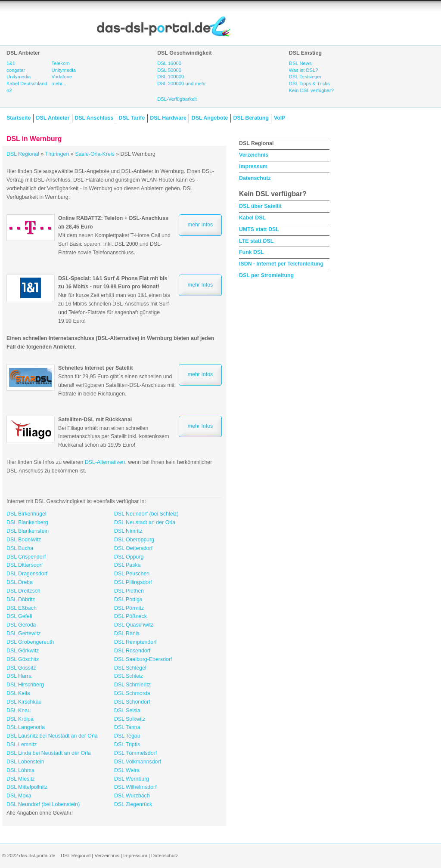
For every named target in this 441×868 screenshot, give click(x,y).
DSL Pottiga (128, 599)
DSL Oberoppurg (134, 540)
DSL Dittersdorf (25, 565)
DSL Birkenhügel (26, 514)
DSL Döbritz (21, 599)
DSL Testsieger (305, 77)
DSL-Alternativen (105, 462)
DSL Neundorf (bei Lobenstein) (43, 804)
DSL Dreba (20, 582)
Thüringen (57, 154)
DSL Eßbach (22, 608)
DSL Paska (127, 565)
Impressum (253, 167)
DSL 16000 (169, 63)
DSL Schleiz (129, 676)
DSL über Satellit (260, 206)
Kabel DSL (252, 218)
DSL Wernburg (132, 779)
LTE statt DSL (256, 241)
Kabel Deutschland (27, 83)
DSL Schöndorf (132, 702)
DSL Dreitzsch (23, 591)
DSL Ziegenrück (133, 804)
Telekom (61, 63)
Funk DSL (252, 252)
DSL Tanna (127, 727)
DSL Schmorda (132, 693)
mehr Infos (200, 225)
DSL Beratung (251, 118)
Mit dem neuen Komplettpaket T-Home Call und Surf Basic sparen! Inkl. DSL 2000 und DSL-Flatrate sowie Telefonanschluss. (114, 235)
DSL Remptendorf (135, 642)
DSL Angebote (210, 118)
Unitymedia (19, 77)
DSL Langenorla (26, 727)
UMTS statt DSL (259, 229)
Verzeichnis (254, 155)
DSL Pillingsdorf (133, 582)
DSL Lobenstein (25, 762)
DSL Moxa (19, 796)
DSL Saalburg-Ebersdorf (143, 659)
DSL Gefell (19, 616)
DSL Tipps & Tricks (309, 83)
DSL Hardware (168, 118)
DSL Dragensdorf (27, 574)
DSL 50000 (169, 70)
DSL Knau (19, 710)
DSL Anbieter (53, 118)
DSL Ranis (127, 633)
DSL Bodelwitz (24, 540)
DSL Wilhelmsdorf (135, 787)
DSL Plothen (129, 591)
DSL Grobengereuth (30, 642)
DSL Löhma (20, 770)
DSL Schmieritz (132, 685)
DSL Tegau (127, 736)
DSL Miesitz (21, 779)
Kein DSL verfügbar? (311, 90)
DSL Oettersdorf (133, 548)
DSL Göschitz (23, 659)
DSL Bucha (20, 548)
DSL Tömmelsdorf (135, 753)
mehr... (59, 83)
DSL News (300, 63)
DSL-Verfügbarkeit (177, 99)
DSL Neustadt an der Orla (145, 522)
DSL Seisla (127, 710)
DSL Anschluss (94, 118)
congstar (16, 70)
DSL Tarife (132, 118)
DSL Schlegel (130, 668)
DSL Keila (18, 693)
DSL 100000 (171, 77)
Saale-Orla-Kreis (95, 154)
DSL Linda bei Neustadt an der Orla (49, 753)
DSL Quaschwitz (134, 625)
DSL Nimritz (128, 531)
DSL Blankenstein (28, 531)
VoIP (280, 118)
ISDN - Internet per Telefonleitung (281, 264)
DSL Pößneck (130, 616)
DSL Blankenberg (27, 522)
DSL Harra (19, 676)
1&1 (11, 63)
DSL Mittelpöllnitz (27, 787)
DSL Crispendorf (26, 557)
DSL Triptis (127, 744)
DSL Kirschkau (24, 702)
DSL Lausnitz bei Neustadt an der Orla (52, 736)
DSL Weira (127, 770)
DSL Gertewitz (23, 633)
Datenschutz (255, 178)
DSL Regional (23, 154)
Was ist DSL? (304, 70)
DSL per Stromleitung (266, 275)
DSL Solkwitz (130, 719)
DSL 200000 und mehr (182, 83)
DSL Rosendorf (132, 651)
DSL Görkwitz (23, 651)
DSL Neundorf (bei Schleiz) (146, 514)
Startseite (19, 118)
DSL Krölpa (20, 719)
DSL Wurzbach (132, 796)
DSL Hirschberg (25, 685)
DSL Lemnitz (22, 744)
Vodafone (62, 77)
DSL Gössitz (21, 668)
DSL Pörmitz (129, 608)
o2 (9, 90)
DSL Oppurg (129, 557)
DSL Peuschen (132, 574)
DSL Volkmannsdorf (138, 762)
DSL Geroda (21, 625)
